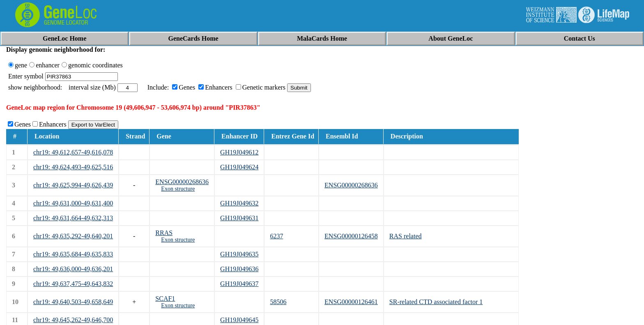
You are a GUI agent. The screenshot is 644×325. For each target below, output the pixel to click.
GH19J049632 (239, 203)
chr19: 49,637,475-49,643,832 (73, 284)
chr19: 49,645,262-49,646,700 (73, 320)
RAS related (406, 236)
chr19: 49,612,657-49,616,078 (73, 152)
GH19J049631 (239, 218)
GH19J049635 (239, 254)
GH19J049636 (239, 269)
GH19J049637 (239, 284)
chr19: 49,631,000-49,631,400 (73, 203)
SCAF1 (165, 298)
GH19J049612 (239, 152)
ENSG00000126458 (351, 236)
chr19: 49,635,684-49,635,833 (73, 254)
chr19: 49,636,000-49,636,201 (73, 269)
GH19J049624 (239, 167)
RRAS (164, 233)
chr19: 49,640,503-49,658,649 (73, 302)
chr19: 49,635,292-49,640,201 (73, 236)
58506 (278, 302)
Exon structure (178, 189)
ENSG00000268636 (182, 182)
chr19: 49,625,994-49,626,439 (73, 185)
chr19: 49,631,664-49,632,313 (73, 218)
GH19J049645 (239, 320)
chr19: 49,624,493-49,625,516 (73, 167)
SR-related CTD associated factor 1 (436, 302)
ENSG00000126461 (351, 302)
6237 (276, 236)
